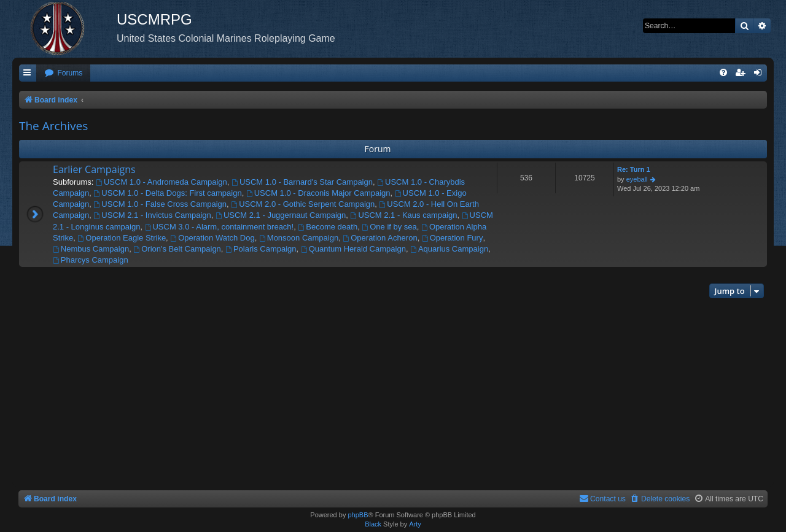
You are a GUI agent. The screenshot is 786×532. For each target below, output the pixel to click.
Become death (328, 227)
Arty (415, 524)
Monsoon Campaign (299, 238)
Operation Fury (453, 238)
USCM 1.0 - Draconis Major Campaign (318, 193)
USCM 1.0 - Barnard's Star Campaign (302, 182)
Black (373, 524)
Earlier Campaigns (94, 169)
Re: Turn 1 (634, 169)
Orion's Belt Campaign (177, 249)
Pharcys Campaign (91, 260)
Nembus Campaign (91, 249)
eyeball (637, 179)
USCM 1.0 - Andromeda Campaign (161, 182)
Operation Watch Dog (212, 238)
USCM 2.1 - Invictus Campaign (153, 215)
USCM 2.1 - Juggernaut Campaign (281, 215)
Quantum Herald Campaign (353, 249)
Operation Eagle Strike (122, 238)
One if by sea (389, 227)
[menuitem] (63, 73)
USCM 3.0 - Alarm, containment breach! (220, 227)
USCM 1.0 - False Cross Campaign (161, 204)
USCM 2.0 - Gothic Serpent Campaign (303, 204)
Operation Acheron (380, 238)
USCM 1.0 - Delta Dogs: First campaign (168, 193)
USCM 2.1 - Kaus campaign (404, 215)
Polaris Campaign (261, 249)
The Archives (53, 126)
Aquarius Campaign (449, 249)
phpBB (358, 515)
